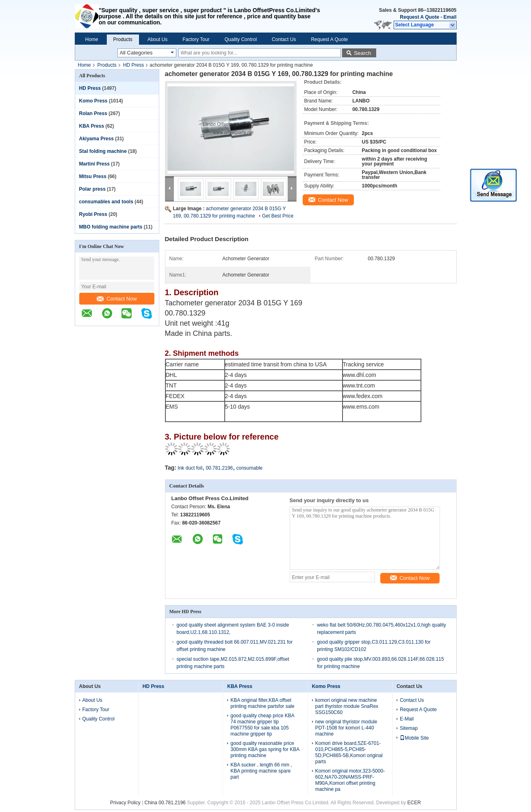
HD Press (133, 65)
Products (123, 39)
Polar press (92, 189)
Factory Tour (196, 39)
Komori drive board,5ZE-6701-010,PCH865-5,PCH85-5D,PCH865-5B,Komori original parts (349, 752)
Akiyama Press (96, 139)
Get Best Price (278, 216)
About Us (157, 39)
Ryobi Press (93, 214)
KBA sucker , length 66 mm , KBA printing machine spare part (261, 771)
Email (450, 17)
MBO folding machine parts (111, 227)
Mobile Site (414, 738)
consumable (250, 468)
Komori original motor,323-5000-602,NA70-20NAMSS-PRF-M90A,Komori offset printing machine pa (350, 780)
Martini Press (94, 164)
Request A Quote (419, 17)
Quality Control (241, 39)
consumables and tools (106, 202)
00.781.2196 (219, 468)
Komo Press (93, 101)
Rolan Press (93, 113)
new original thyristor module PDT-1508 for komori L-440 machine (346, 728)
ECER (414, 803)
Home (92, 39)
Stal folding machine (103, 151)
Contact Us (284, 39)
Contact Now (117, 299)
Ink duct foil (190, 468)
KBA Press (92, 126)
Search (362, 53)
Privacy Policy (125, 803)
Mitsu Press (93, 176)
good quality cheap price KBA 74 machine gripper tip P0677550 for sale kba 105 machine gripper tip (262, 725)
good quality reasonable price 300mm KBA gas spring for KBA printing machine (265, 749)
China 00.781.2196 (165, 803)
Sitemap (409, 728)
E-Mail (407, 719)
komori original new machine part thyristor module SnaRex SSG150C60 (347, 706)
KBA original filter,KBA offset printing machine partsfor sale (262, 703)
